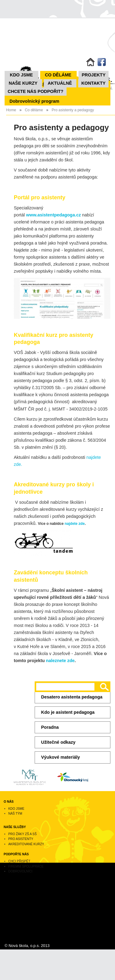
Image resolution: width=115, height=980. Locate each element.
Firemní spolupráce (26, 866)
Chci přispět (19, 861)
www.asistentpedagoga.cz (54, 215)
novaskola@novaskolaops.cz (24, 914)
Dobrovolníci (20, 871)
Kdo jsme (21, 75)
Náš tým (15, 814)
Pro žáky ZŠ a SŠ (23, 834)
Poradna (50, 727)
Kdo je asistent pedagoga (68, 712)
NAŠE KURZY (23, 83)
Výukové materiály (60, 757)
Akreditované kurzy (26, 844)
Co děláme (58, 75)
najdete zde (75, 524)
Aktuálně (60, 83)
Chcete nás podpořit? (36, 91)
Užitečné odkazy (58, 742)
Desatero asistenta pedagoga (72, 697)
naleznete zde (60, 661)
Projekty (94, 75)
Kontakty (93, 83)
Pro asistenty (21, 839)
